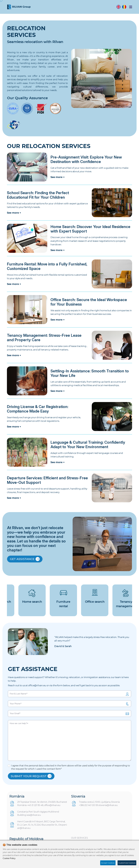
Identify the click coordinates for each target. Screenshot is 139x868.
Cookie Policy (9, 858)
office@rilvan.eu (37, 685)
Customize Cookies (127, 863)
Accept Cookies (108, 863)
